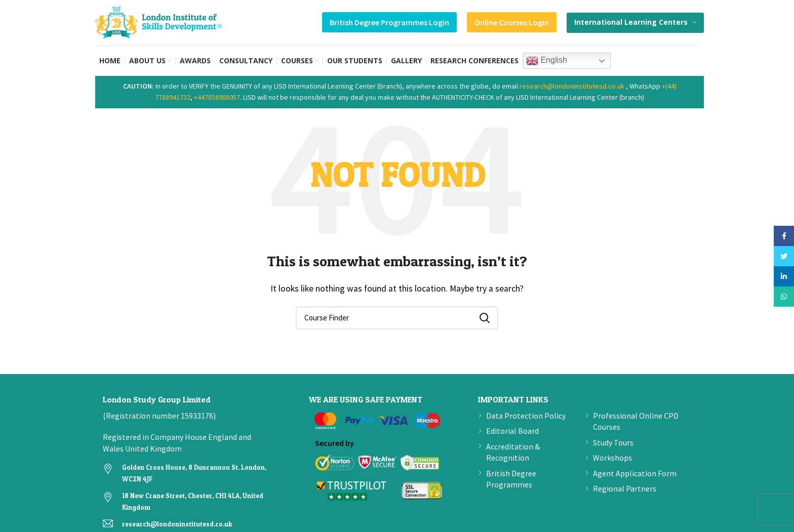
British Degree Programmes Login (389, 22)
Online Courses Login (512, 22)
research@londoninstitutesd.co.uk (572, 86)
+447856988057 (217, 97)
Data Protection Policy (526, 416)
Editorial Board (512, 431)
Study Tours (613, 442)
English (547, 61)
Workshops (612, 458)
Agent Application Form (635, 473)
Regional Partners (625, 488)
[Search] (397, 318)
